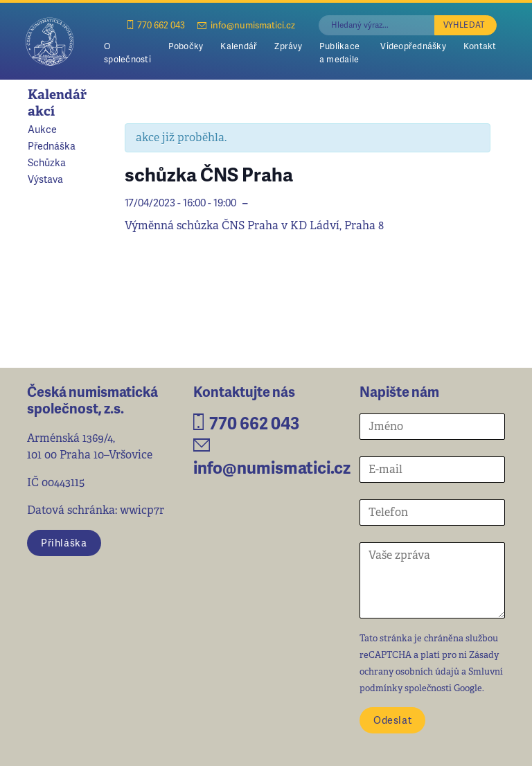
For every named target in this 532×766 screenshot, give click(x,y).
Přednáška (52, 145)
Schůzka (47, 162)
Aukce (42, 129)
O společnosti (127, 52)
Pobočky (186, 46)
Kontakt (480, 46)
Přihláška (64, 542)
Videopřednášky (413, 46)
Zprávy (288, 46)
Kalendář (239, 46)
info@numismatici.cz (246, 25)
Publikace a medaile (339, 52)
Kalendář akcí (57, 103)
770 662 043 (156, 25)
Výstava (45, 179)
